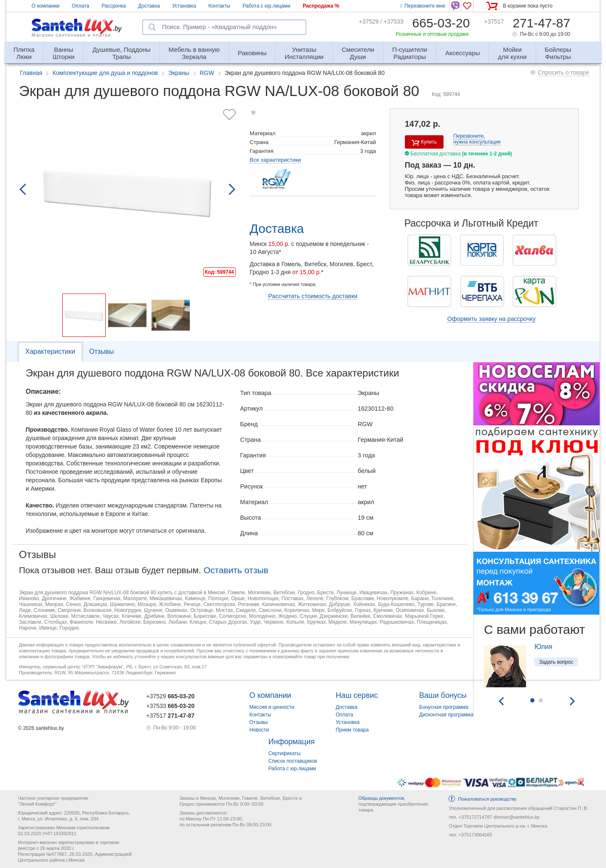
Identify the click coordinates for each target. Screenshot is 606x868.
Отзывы (102, 351)
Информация (292, 742)
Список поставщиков (293, 761)
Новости (259, 730)
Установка (184, 6)
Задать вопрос (556, 662)
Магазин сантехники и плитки (71, 35)
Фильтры (558, 49)
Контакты (219, 6)
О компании (45, 6)
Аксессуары (462, 53)
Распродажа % (321, 6)
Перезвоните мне (423, 6)
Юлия (543, 647)
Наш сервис (357, 695)
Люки (24, 49)
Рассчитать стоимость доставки (313, 296)
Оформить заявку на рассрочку (492, 319)
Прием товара (352, 730)
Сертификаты (285, 753)
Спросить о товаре (563, 72)
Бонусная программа (444, 707)
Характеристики (50, 351)
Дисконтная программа (446, 715)
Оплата (81, 6)
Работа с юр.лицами (266, 6)
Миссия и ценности (272, 707)
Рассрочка (114, 6)
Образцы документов (381, 798)
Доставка (149, 6)
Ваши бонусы (443, 695)
